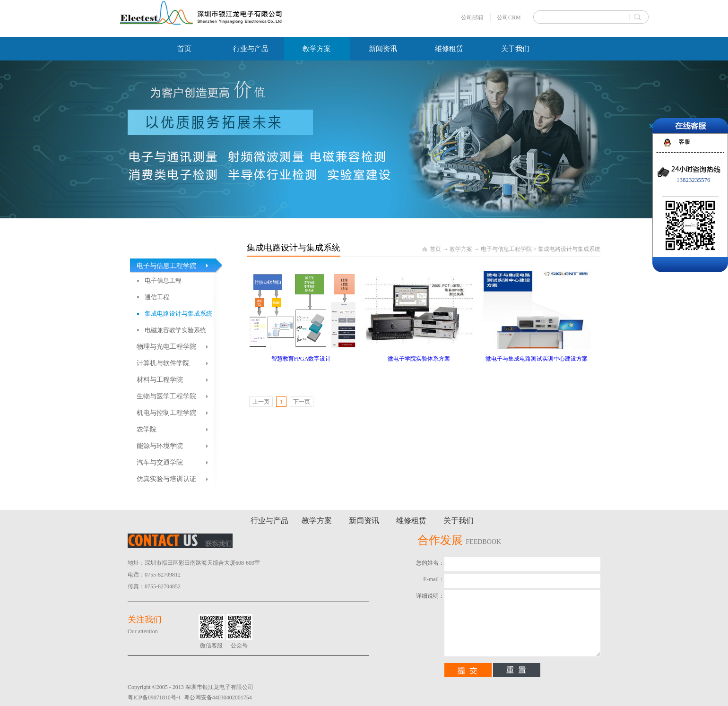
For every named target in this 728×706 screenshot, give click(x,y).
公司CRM (509, 17)
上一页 (261, 402)
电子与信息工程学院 (506, 249)
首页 (184, 49)
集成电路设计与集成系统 (569, 249)
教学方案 (461, 249)
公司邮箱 (472, 17)
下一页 (302, 402)
